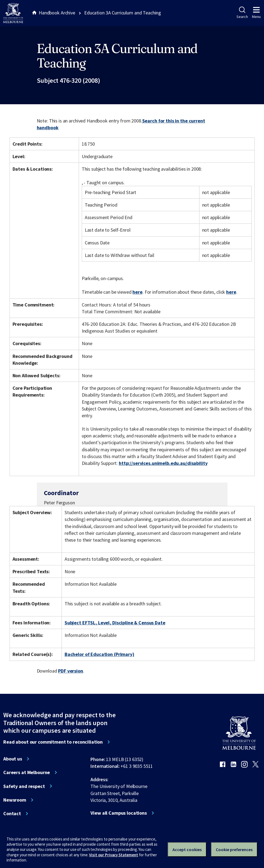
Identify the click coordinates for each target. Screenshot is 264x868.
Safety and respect (24, 786)
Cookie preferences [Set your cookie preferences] (234, 849)
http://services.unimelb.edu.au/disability (163, 463)
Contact (12, 814)
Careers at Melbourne (27, 772)
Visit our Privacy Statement (113, 855)
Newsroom (15, 800)
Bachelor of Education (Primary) (99, 654)
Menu (256, 13)
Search (242, 13)
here (137, 292)
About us (13, 759)
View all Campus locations (119, 813)
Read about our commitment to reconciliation (53, 742)
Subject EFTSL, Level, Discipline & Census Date (115, 623)
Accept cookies (187, 849)
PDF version (71, 671)
